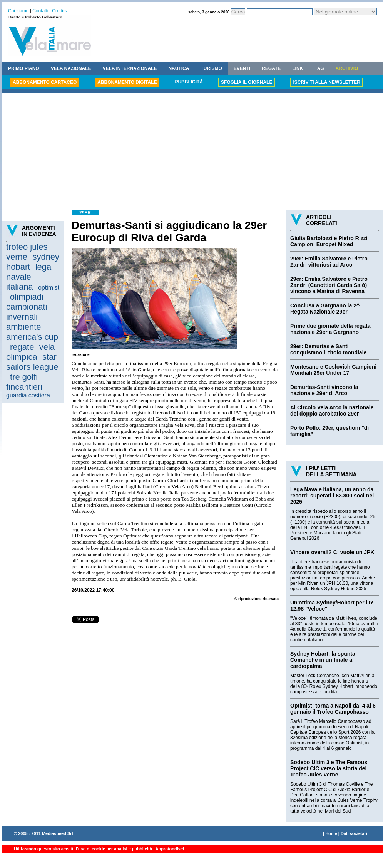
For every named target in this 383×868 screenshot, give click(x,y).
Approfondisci (169, 849)
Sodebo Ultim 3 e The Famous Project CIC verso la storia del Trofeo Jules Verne (329, 768)
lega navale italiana (29, 277)
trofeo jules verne (27, 252)
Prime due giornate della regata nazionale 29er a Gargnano (330, 329)
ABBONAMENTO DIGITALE (127, 82)
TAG (319, 68)
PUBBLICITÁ (189, 82)
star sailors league (32, 362)
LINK (298, 68)
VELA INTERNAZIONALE (130, 68)
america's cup (32, 337)
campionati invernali (27, 312)
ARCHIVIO (347, 68)
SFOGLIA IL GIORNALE (247, 82)
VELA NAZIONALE (71, 68)
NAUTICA (179, 68)
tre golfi (24, 377)
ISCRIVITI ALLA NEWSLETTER (326, 82)
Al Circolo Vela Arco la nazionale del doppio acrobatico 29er (332, 411)
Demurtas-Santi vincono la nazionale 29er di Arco (324, 390)
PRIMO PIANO (24, 68)
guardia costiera (28, 395)
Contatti (40, 11)
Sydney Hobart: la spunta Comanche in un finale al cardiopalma (323, 660)
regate (22, 347)
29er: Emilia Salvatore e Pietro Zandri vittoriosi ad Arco (329, 262)
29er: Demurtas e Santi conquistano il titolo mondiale (328, 349)
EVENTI (242, 68)
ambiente (24, 327)
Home (331, 833)
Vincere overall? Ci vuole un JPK (332, 552)
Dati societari (354, 833)
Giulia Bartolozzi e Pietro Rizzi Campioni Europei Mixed (329, 241)
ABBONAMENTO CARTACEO (45, 82)
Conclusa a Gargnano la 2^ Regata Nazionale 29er (325, 309)
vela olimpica (30, 352)
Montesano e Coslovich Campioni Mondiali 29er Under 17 (333, 370)
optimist (49, 288)
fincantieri (24, 387)
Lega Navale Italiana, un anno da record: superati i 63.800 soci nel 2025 (332, 496)
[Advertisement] (192, 152)
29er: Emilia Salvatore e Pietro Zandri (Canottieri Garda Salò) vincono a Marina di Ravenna (329, 285)
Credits (59, 11)
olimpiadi (27, 297)
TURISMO (211, 68)
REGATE (271, 68)
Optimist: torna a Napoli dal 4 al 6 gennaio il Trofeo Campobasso (333, 709)
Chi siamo (18, 11)
